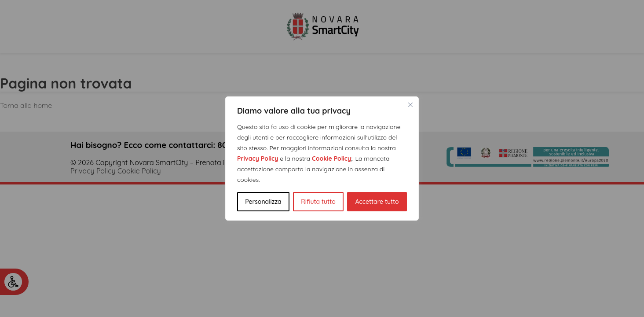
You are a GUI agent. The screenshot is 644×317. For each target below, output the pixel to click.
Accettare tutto (377, 202)
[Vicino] (410, 105)
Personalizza (263, 202)
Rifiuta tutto (318, 202)
